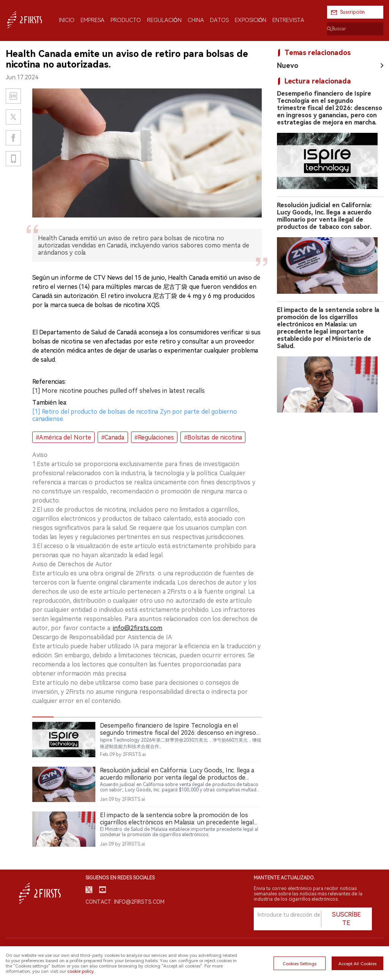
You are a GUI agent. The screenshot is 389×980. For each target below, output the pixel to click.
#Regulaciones (154, 437)
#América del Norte (63, 437)
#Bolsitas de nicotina (213, 437)
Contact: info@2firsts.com (125, 902)
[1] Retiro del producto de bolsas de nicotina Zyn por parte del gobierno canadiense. (135, 415)
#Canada (113, 437)
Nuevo (288, 65)
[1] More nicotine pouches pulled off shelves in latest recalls (119, 391)
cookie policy (81, 971)
